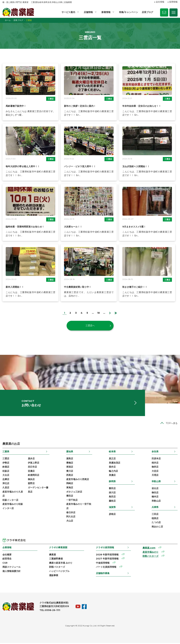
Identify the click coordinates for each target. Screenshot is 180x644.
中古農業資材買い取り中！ (80, 287)
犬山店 (70, 522)
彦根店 (112, 515)
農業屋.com (149, 549)
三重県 (6, 452)
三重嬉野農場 (56, 560)
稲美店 (155, 519)
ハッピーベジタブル (59, 572)
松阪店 (6, 472)
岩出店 (155, 489)
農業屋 (52, 555)
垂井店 (112, 468)
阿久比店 (71, 517)
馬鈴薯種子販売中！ (17, 106)
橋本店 (155, 498)
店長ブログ (147, 12)
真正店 (112, 459)
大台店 (6, 476)
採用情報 (173, 2)
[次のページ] (110, 313)
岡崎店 (70, 484)
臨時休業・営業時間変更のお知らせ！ (28, 227)
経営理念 (7, 560)
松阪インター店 (10, 501)
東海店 (70, 488)
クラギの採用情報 (105, 548)
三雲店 (51, 99)
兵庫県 (155, 508)
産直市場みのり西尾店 (78, 480)
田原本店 (156, 459)
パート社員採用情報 (106, 568)
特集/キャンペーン (129, 12)
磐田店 (112, 489)
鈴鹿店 (6, 468)
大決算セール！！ (74, 227)
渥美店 (70, 459)
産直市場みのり (151, 553)
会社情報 (160, 2)
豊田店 (70, 497)
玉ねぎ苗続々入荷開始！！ (138, 166)
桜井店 (155, 464)
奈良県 (155, 452)
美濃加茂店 (115, 464)
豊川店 (70, 472)
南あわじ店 (157, 527)
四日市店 (32, 468)
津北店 (6, 484)
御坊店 (155, 493)
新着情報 (106, 12)
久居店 (6, 488)
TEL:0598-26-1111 (50, 611)
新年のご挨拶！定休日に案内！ (82, 106)
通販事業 (54, 576)
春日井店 (71, 513)
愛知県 (70, 452)
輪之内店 (113, 472)
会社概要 (7, 555)
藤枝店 (112, 502)
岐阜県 (112, 452)
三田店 (155, 515)
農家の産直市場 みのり (61, 564)
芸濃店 (31, 472)
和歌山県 (156, 482)
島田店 (112, 498)
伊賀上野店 (34, 464)
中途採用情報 (103, 564)
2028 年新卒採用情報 (107, 555)
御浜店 (31, 480)
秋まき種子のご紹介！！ (137, 287)
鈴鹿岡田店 (34, 476)
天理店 (155, 476)
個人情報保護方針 (12, 572)
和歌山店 (156, 502)
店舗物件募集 (103, 574)
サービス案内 (68, 12)
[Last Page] (116, 313)
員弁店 (31, 459)
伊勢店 (6, 464)
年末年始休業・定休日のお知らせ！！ (144, 106)
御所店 (155, 468)
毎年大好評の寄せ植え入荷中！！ (25, 166)
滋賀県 (112, 508)
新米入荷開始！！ (16, 287)
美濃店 (112, 476)
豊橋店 (70, 464)
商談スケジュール (12, 568)
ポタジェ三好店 (74, 493)
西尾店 (70, 476)
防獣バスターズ (57, 568)
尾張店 (70, 468)
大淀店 (155, 472)
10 (99, 313)
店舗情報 (88, 12)
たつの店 (156, 523)
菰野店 (31, 484)
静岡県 (112, 482)
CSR (5, 564)
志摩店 (6, 480)
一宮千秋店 (72, 501)
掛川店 (112, 493)
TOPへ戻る (172, 424)
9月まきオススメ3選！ (136, 227)
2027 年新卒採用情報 (107, 560)
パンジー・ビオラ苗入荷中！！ (82, 166)
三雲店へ (90, 325)
